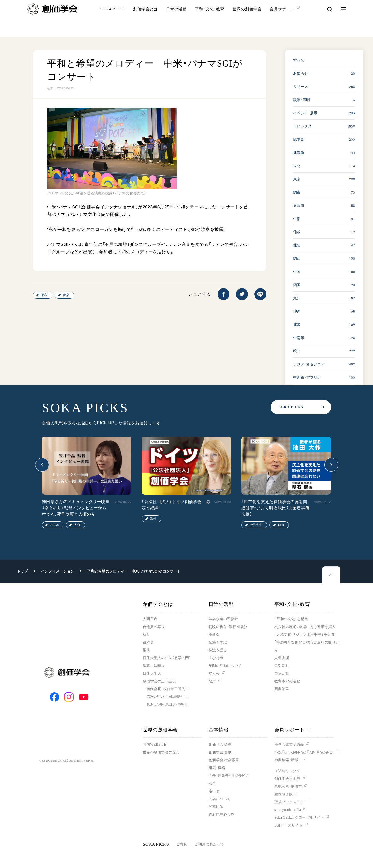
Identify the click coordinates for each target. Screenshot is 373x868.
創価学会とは (145, 19)
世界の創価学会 (247, 19)
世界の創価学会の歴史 (161, 752)
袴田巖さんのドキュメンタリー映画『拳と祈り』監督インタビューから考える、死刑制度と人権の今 (76, 508)
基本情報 (219, 730)
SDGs (54, 525)
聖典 (146, 650)
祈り (146, 635)
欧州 (153, 519)
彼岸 (212, 681)
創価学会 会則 (220, 752)
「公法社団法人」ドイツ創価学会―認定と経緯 (176, 505)
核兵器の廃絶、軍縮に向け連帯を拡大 (305, 627)
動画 (281, 525)
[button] (42, 465)
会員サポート (293, 730)
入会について (220, 799)
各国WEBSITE (155, 744)
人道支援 (282, 658)
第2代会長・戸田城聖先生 (167, 697)
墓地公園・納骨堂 (288, 786)
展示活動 (282, 673)
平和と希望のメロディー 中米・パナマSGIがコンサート (134, 571)
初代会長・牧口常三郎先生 (168, 689)
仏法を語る (218, 650)
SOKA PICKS (113, 19)
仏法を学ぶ (218, 642)
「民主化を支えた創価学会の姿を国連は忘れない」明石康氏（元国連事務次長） (275, 508)
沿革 (212, 783)
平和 (44, 295)
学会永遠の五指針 (223, 619)
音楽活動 (282, 666)
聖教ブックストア (289, 802)
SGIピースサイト (288, 825)
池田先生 (256, 525)
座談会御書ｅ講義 (289, 744)
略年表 (214, 791)
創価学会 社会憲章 (224, 760)
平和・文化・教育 (210, 19)
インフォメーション (58, 571)
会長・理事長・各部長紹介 (229, 776)
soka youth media (288, 810)
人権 (77, 525)
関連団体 (216, 807)
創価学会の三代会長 (159, 681)
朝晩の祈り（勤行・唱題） (228, 627)
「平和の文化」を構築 (291, 619)
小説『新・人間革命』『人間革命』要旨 (304, 752)
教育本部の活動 (287, 681)
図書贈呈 (282, 689)
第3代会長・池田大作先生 (167, 705)
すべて (299, 60)
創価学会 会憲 (220, 744)
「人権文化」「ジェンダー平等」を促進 (304, 635)
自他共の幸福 (154, 627)
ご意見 (182, 844)
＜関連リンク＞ (287, 771)
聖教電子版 (284, 794)
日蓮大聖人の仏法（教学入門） (167, 658)
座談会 (214, 635)
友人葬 (214, 673)
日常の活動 (176, 19)
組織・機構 (217, 768)
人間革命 (150, 619)
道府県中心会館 (221, 814)
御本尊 (148, 642)
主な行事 (216, 658)
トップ (22, 571)
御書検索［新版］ (287, 760)
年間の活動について (225, 666)
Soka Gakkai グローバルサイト (299, 818)
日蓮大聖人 (152, 673)
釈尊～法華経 (154, 666)
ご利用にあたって (209, 844)
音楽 (66, 295)
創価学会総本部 (287, 779)
